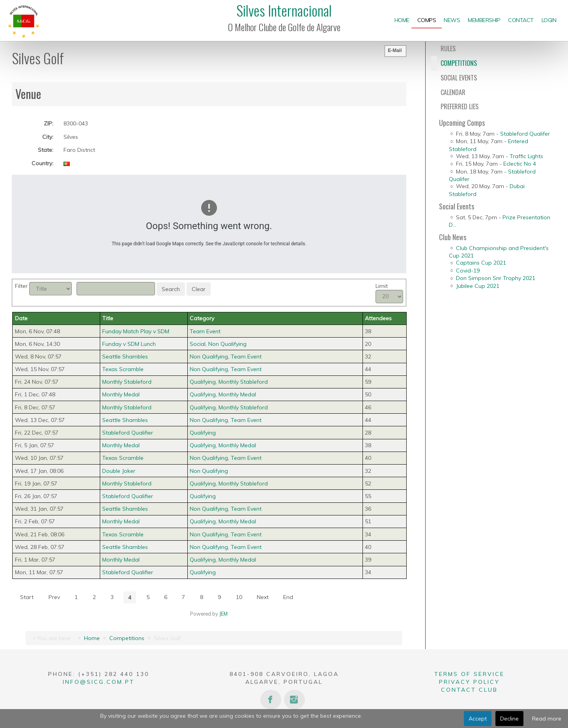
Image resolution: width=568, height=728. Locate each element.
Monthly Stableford (243, 382)
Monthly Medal (237, 394)
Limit (382, 286)
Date (21, 318)
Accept (478, 719)
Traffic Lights (526, 156)
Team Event (205, 331)
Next (263, 597)
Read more (547, 719)
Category (202, 318)
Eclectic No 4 (520, 164)
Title (108, 318)
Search (171, 289)
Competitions (127, 638)
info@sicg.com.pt (99, 682)
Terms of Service (469, 674)
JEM (223, 614)
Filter (21, 286)
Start (27, 597)
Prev (54, 597)
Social (198, 344)
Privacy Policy (469, 682)
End (288, 597)
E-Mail (395, 50)
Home (92, 638)
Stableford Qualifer (525, 134)
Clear (199, 289)
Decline (509, 719)
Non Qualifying (227, 344)
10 (239, 597)
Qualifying (203, 382)
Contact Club (469, 690)
